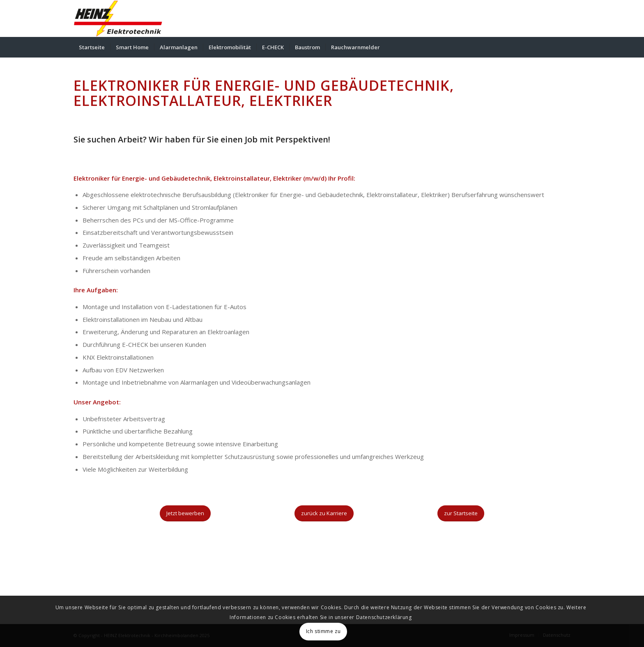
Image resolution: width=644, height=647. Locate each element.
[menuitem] (92, 47)
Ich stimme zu (323, 631)
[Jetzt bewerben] (185, 513)
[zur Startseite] (461, 513)
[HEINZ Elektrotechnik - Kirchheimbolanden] (118, 18)
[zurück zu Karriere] (324, 513)
